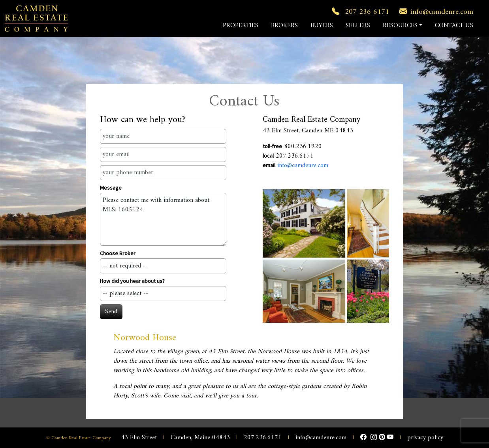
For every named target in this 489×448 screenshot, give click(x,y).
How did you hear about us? (132, 281)
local (268, 156)
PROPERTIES (241, 26)
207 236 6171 (359, 12)
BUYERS (322, 26)
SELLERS (358, 26)
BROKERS (284, 26)
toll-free (272, 146)
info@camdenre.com (435, 12)
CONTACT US (454, 26)
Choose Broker (118, 253)
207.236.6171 (263, 438)
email (269, 165)
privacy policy (425, 438)
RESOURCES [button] (400, 26)
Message (111, 188)
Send (111, 312)
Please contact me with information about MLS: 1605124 (163, 219)
